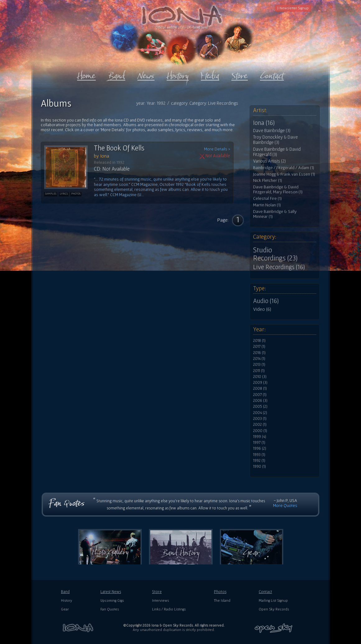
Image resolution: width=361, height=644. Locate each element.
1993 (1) (259, 455)
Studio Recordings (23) (275, 254)
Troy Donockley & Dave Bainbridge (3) (275, 140)
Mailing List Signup (273, 600)
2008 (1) (260, 389)
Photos (220, 592)
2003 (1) (260, 419)
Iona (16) (264, 123)
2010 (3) (260, 377)
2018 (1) (259, 341)
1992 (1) (259, 461)
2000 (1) (260, 431)
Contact (265, 592)
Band (65, 592)
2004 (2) (260, 413)
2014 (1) (259, 359)
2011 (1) (259, 371)
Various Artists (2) (269, 161)
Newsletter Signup (293, 8)
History (67, 600)
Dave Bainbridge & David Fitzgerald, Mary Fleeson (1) (278, 189)
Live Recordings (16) (279, 267)
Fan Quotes (110, 609)
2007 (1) (260, 395)
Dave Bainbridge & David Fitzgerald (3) (277, 152)
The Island (222, 600)
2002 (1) (260, 425)
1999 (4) (260, 437)
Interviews (160, 600)
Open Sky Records (274, 609)
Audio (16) (266, 301)
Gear (65, 609)
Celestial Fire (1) (267, 198)
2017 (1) (259, 347)
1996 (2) (260, 448)
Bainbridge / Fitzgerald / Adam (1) (284, 168)
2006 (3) (260, 401)
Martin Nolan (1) (267, 205)
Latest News (111, 592)
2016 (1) (259, 353)
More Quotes (285, 505)
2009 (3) (260, 383)
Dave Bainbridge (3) (272, 131)
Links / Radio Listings (169, 609)
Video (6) (262, 309)
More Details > (217, 149)
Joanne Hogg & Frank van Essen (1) (284, 174)
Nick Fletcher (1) (268, 180)
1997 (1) (259, 443)
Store (157, 592)
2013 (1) (259, 365)
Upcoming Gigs (112, 600)
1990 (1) (259, 467)
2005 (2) (260, 407)
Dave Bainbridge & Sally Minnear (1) (275, 214)
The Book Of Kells (119, 148)
